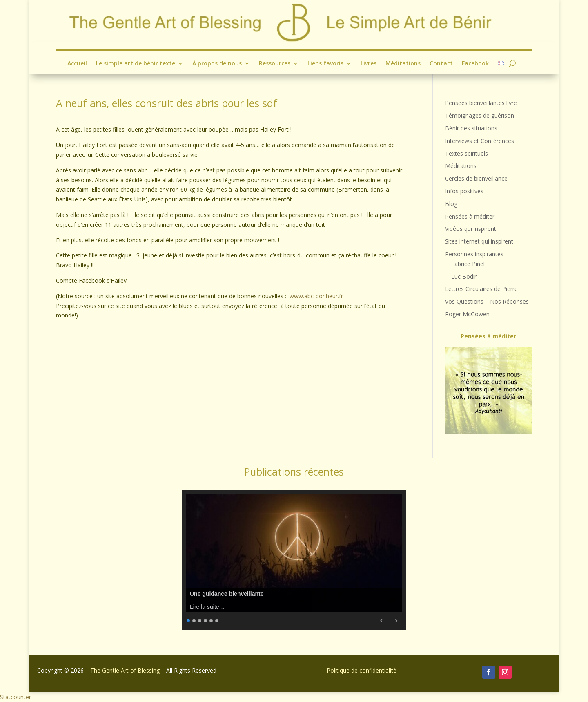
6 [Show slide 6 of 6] (217, 620)
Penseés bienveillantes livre (481, 103)
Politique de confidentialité (362, 670)
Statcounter (16, 697)
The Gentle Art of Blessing (125, 670)
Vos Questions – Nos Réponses (487, 301)
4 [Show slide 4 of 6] (206, 620)
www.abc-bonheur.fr (316, 296)
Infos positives (464, 191)
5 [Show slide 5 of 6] (212, 620)
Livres (369, 64)
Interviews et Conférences (480, 141)
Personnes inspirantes (474, 254)
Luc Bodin (464, 276)
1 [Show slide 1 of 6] (189, 620)
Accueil (77, 64)
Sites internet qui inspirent (479, 241)
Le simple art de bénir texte (136, 64)
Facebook (475, 64)
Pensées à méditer (470, 216)
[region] (489, 390)
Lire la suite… (207, 607)
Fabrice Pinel (468, 264)
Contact (441, 64)
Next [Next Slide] (396, 621)
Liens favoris (325, 64)
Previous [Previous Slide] (382, 621)
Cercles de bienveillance (476, 178)
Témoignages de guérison (480, 115)
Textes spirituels (467, 153)
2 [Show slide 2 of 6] (194, 620)
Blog (451, 204)
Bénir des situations (471, 128)
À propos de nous (217, 64)
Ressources (275, 64)
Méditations (403, 64)
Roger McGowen (467, 314)
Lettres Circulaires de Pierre (481, 289)
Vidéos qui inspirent (471, 229)
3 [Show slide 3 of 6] (200, 620)
